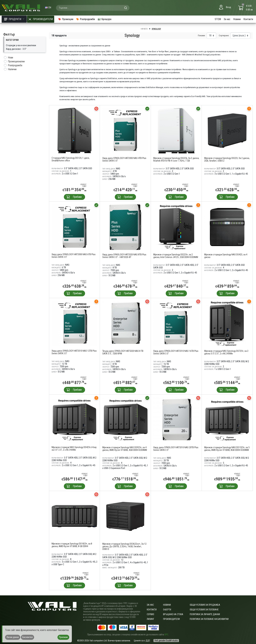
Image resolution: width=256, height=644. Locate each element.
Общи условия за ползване (204, 610)
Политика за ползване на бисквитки (209, 619)
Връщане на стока (173, 614)
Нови (10, 58)
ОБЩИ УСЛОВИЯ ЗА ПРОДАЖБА (205, 605)
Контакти (248, 19)
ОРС (166, 635)
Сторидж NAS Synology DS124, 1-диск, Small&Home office (71, 159)
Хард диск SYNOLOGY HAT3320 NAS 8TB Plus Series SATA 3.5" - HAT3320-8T (124, 256)
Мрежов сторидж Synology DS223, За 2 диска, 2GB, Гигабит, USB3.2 (227, 159)
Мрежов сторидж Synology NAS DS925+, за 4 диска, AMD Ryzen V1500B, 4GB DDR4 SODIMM (125, 449)
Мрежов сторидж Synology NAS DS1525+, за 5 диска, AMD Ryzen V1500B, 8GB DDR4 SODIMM (227, 449)
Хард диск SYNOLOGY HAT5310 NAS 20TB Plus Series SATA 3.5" (176, 449)
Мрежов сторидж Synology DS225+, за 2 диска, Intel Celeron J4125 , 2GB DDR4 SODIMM (176, 256)
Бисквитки (28, 637)
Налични (12, 69)
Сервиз (150, 614)
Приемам (63, 637)
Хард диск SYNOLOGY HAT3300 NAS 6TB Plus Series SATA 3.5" (74, 256)
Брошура (104, 19)
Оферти (167, 610)
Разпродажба (15, 65)
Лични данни (13, 637)
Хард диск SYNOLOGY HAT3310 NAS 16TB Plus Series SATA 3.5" (176, 352)
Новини (237, 19)
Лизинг (150, 619)
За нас (227, 19)
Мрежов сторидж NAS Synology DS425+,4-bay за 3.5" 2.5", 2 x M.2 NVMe (74, 449)
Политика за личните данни (205, 614)
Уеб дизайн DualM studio (166, 641)
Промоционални (16, 61)
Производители (171, 619)
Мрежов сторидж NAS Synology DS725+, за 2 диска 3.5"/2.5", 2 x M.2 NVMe (226, 352)
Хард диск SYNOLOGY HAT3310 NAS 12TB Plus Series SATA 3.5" (74, 352)
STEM (218, 19)
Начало (144, 29)
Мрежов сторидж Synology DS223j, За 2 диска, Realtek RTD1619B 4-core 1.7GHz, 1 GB (176, 159)
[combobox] (93, 8)
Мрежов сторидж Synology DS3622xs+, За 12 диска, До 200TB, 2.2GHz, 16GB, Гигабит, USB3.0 (124, 546)
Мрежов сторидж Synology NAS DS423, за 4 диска (226, 256)
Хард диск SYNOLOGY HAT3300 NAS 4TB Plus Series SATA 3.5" (124, 159)
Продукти (14, 19)
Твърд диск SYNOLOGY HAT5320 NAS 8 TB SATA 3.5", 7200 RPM (123, 352)
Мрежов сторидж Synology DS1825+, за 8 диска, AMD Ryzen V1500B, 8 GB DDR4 (72, 545)
